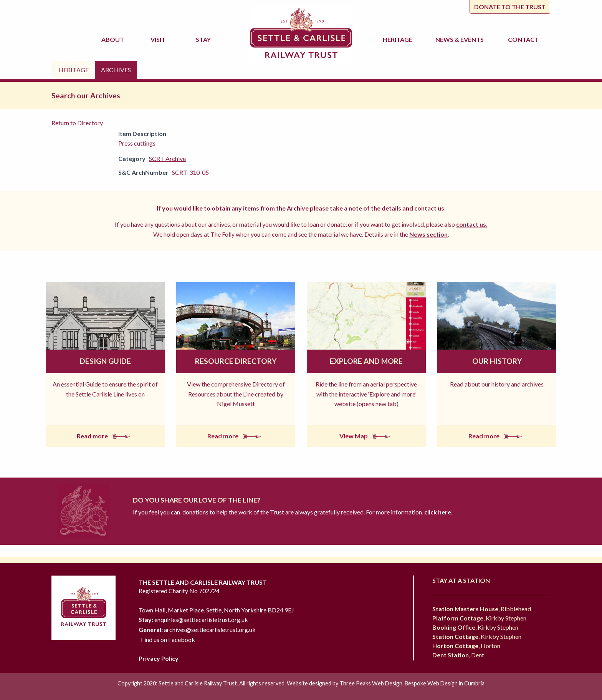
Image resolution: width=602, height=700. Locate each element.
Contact (523, 39)
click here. (438, 512)
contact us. (430, 208)
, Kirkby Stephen (479, 618)
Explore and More (366, 361)
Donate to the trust (510, 7)
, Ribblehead (482, 609)
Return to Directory (77, 123)
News (461, 40)
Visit (159, 39)
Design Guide (105, 361)
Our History (497, 361)
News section (428, 234)
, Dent (458, 655)
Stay (204, 39)
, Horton (466, 646)
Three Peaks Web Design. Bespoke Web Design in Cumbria (412, 683)
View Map (366, 436)
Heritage (399, 39)
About (114, 39)
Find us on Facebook (168, 639)
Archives (116, 70)
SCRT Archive (167, 158)
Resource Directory (236, 361)
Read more (105, 436)
